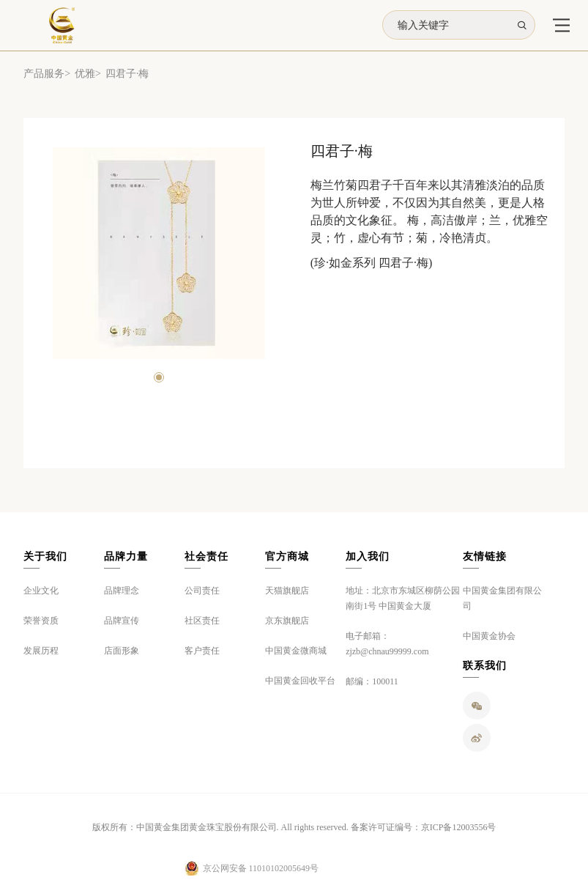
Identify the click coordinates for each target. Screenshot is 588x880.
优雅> (88, 74)
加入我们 (368, 557)
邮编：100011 (372, 681)
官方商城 (287, 557)
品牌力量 (126, 557)
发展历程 (41, 651)
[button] (159, 377)
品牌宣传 (122, 621)
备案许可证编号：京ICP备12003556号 (424, 827)
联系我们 (485, 666)
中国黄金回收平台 (300, 681)
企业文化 (41, 591)
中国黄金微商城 (296, 651)
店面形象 (122, 651)
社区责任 (202, 621)
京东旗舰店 (287, 621)
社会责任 (206, 557)
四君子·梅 (127, 74)
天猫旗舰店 (287, 591)
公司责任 (202, 591)
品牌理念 (122, 591)
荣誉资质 (41, 621)
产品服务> (47, 74)
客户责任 (202, 651)
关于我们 (45, 557)
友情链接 (485, 557)
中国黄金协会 (489, 636)
